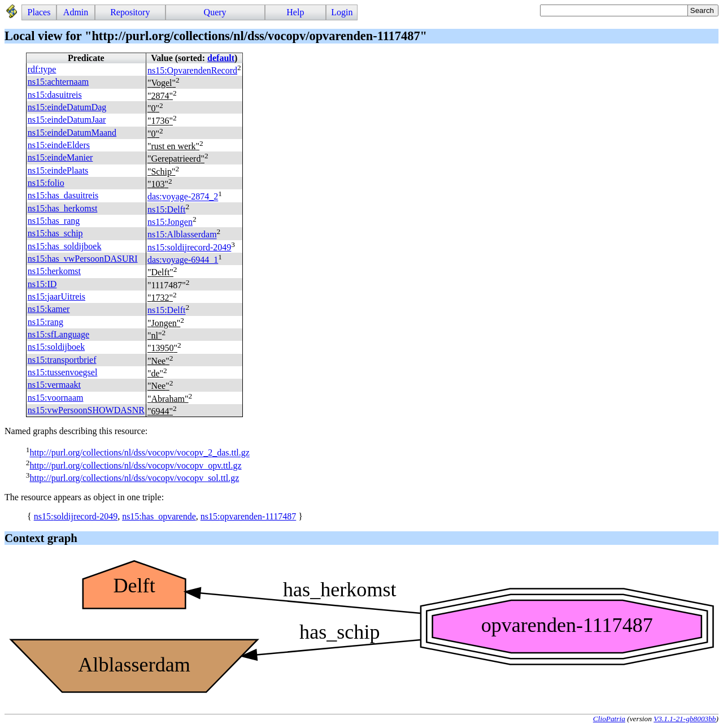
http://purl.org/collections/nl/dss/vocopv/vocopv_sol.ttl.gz (134, 478)
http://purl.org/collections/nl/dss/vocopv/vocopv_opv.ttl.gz (135, 465)
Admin (76, 12)
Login (342, 12)
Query (215, 12)
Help (295, 12)
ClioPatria (609, 719)
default (221, 58)
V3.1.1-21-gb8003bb (685, 719)
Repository (130, 12)
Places (39, 12)
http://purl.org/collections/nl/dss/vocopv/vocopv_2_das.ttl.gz (139, 453)
